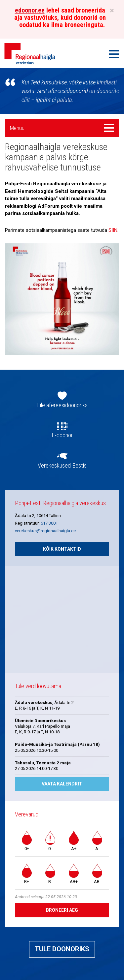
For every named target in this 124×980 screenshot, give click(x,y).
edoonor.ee (30, 10)
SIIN (113, 230)
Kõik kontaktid (62, 549)
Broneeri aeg (62, 910)
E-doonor (62, 435)
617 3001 (49, 523)
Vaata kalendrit (62, 784)
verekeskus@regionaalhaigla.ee (45, 531)
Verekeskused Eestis (62, 466)
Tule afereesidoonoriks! (62, 405)
